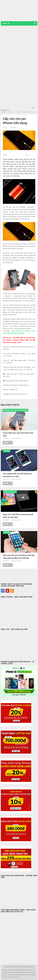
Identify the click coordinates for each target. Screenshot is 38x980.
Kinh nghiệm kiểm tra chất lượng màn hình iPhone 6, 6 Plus (17, 475)
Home (5, 112)
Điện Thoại (11, 112)
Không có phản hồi (16, 438)
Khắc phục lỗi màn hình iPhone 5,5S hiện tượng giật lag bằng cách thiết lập (19, 557)
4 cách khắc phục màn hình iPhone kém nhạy (18, 434)
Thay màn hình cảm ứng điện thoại (24, 967)
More (8, 443)
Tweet (5, 155)
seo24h (5, 127)
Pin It (27, 155)
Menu (5, 23)
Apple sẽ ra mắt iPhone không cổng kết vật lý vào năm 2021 (18, 516)
